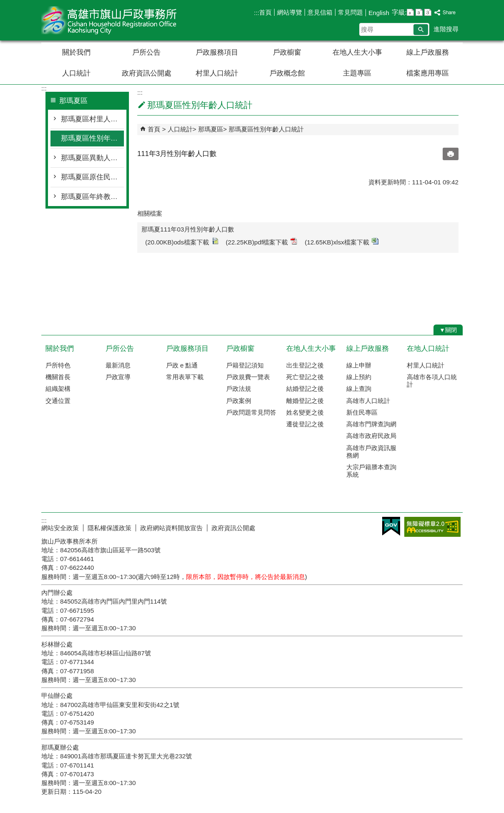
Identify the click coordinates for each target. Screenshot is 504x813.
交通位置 (58, 401)
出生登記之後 (305, 365)
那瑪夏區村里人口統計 (92, 119)
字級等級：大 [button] (428, 12)
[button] (421, 30)
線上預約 (359, 377)
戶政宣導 (118, 377)
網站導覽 (290, 12)
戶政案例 (239, 401)
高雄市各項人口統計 (432, 381)
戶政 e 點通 (182, 365)
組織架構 (58, 389)
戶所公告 (146, 52)
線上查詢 (359, 389)
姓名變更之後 (305, 412)
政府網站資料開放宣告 (171, 528)
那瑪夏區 (211, 129)
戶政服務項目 (217, 52)
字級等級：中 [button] (419, 12)
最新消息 (118, 365)
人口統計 (76, 73)
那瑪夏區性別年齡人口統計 (92, 138)
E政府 (391, 526)
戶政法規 (239, 389)
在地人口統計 (428, 349)
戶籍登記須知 (245, 365)
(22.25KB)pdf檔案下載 (262, 242)
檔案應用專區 (428, 73)
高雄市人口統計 (368, 401)
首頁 (265, 12)
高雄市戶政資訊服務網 (371, 452)
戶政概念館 (287, 73)
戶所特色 (58, 365)
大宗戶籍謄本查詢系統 (371, 471)
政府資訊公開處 (147, 73)
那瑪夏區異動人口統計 (92, 158)
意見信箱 (320, 12)
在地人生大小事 (357, 52)
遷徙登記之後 (305, 424)
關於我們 (76, 52)
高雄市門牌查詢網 (371, 424)
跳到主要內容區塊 (4, 4)
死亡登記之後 (305, 377)
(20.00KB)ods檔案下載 (182, 242)
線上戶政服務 (428, 52)
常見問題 (350, 12)
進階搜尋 (446, 29)
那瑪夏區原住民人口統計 (92, 177)
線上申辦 (359, 365)
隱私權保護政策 (110, 528)
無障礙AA (432, 527)
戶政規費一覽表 (248, 377)
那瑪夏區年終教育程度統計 (92, 197)
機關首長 (58, 377)
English (379, 13)
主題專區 (357, 73)
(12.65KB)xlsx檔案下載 (341, 242)
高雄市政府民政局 (371, 436)
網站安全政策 (60, 528)
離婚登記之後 (305, 401)
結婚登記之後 (305, 389)
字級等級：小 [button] (410, 12)
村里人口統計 (217, 73)
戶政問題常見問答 (251, 412)
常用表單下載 (185, 377)
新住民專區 (362, 412)
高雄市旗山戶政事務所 (112, 20)
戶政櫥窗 (287, 52)
